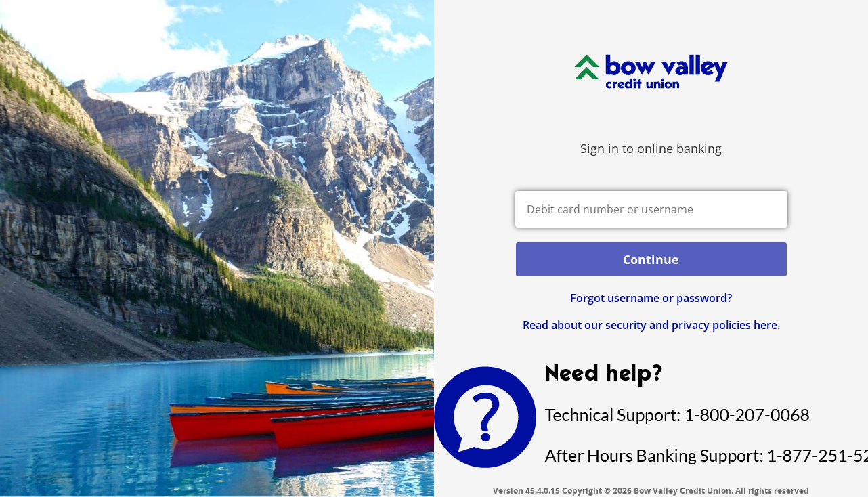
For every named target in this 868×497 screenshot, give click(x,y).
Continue (651, 259)
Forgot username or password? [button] (651, 298)
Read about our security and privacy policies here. (651, 325)
